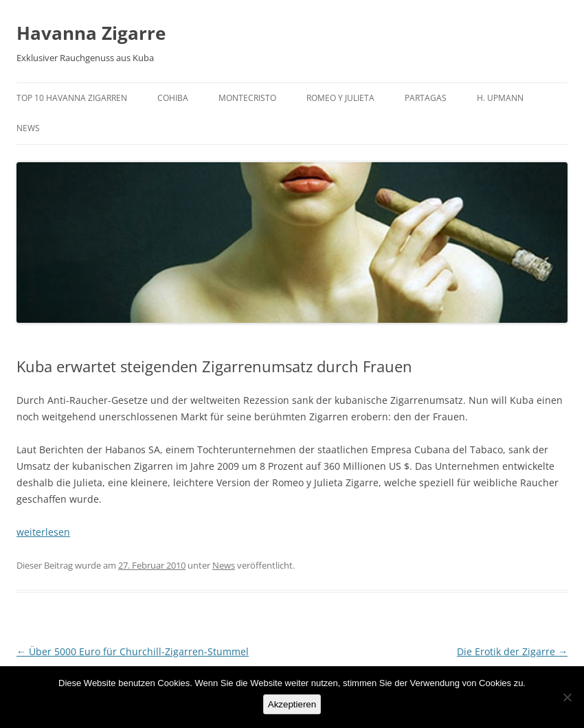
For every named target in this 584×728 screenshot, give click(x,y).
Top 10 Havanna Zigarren (72, 98)
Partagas (426, 98)
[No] (567, 697)
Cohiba (173, 98)
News (28, 128)
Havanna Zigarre (91, 33)
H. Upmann (500, 98)
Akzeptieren (292, 704)
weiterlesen (43, 532)
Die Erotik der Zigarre (512, 651)
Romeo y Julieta (340, 98)
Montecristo (247, 98)
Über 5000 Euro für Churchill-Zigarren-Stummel (133, 651)
